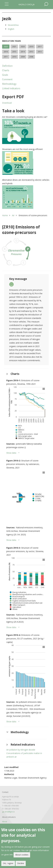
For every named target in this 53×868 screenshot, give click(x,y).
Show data (11, 453)
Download (7, 103)
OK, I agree (8, 864)
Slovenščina (13, 25)
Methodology (9, 84)
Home (5, 215)
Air (13, 215)
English (11, 29)
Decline (21, 864)
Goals (5, 75)
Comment (7, 79)
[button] (26, 131)
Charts (6, 70)
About (5, 822)
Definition (7, 66)
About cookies (22, 855)
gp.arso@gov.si (8, 812)
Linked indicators (11, 88)
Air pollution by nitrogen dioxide (21, 750)
